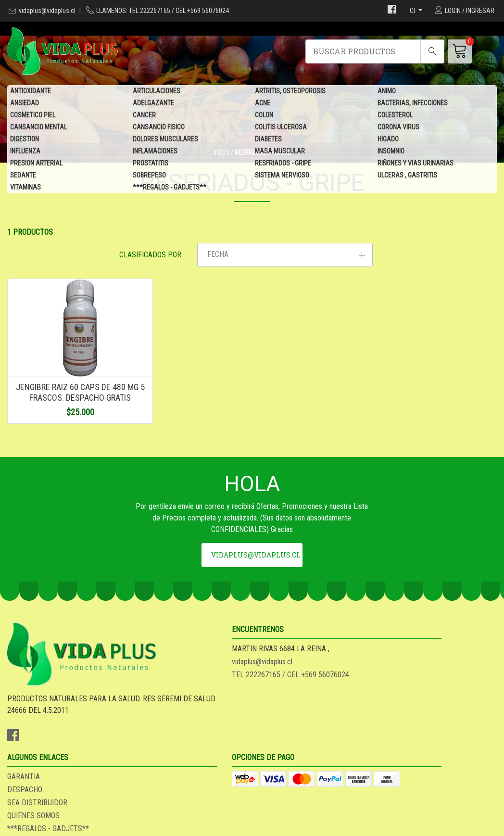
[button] (420, 267)
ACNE (263, 103)
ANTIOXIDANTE (31, 91)
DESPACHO (277, 713)
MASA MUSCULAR (280, 152)
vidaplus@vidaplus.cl (47, 11)
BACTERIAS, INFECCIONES (413, 103)
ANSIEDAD (25, 103)
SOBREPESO (149, 176)
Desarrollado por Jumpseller (329, 826)
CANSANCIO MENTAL (38, 127)
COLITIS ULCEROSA (281, 127)
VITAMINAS (25, 188)
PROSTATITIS (151, 164)
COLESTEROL (395, 115)
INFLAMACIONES (155, 152)
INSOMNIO (391, 152)
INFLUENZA (25, 152)
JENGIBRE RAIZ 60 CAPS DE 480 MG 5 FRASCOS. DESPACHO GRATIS (63, 422)
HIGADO (388, 139)
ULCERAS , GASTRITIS (407, 176)
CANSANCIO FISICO (159, 127)
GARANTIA (276, 700)
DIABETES (268, 139)
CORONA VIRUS (398, 127)
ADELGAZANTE (153, 103)
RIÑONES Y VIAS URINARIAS (416, 164)
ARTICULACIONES (157, 91)
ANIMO (387, 91)
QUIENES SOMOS (285, 739)
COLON (264, 115)
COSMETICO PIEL (33, 115)
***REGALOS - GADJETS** (170, 188)
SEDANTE (23, 176)
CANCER (144, 115)
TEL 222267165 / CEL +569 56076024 (188, 732)
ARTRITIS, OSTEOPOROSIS (290, 91)
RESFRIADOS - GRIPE (283, 164)
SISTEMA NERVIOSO (282, 176)
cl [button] (413, 11)
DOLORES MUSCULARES (165, 139)
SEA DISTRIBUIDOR (289, 726)
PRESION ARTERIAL (36, 164)
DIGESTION (25, 139)
